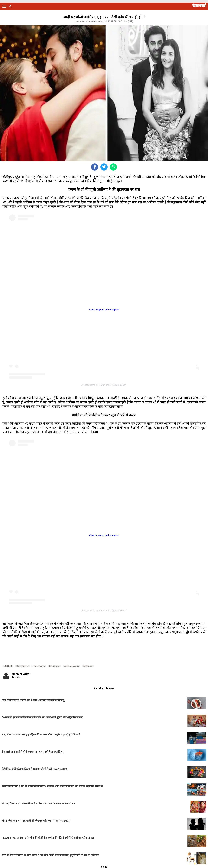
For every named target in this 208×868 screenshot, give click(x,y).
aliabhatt (8, 666)
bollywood (88, 666)
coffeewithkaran (71, 666)
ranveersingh (39, 666)
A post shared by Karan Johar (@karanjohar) (104, 385)
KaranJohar (54, 666)
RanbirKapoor (22, 666)
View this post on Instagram (104, 310)
